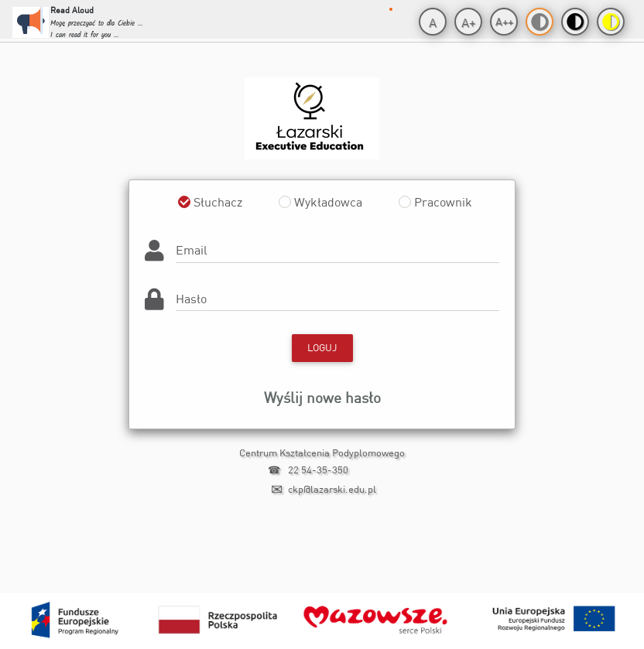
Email (192, 250)
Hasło (191, 299)
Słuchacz (218, 202)
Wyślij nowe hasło (322, 397)
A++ (504, 21)
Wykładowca (328, 202)
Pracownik (443, 202)
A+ (468, 22)
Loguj (322, 347)
